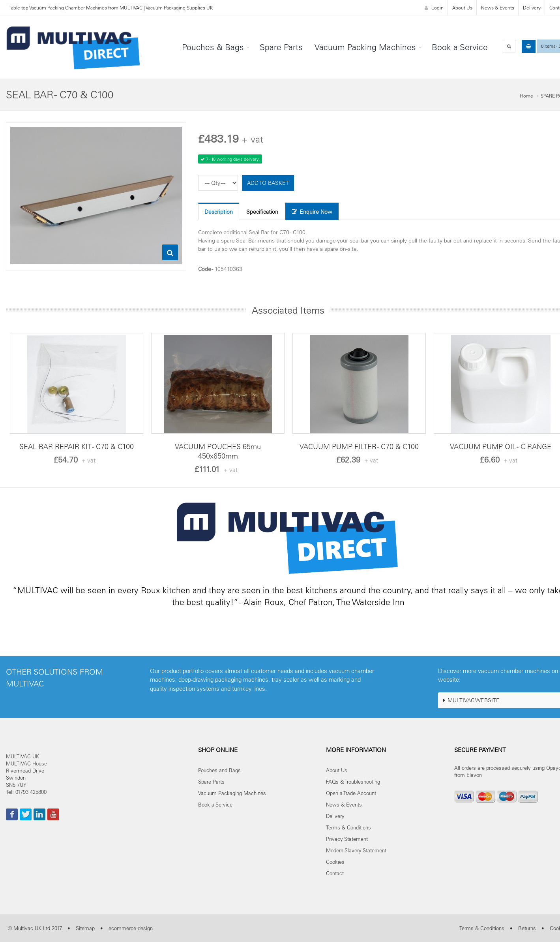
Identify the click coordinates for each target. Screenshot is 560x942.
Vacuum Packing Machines (365, 47)
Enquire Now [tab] (312, 212)
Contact (335, 873)
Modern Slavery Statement (356, 850)
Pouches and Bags (219, 770)
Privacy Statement (347, 839)
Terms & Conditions (348, 827)
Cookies (335, 862)
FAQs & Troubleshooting (353, 781)
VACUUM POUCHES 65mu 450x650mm (218, 451)
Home (526, 96)
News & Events (498, 8)
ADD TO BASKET (268, 183)
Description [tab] (219, 212)
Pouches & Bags (213, 47)
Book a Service (460, 47)
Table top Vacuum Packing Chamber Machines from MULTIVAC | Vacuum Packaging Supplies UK (111, 8)
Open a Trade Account (351, 793)
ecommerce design (131, 928)
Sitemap (85, 928)
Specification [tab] (262, 212)
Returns (527, 928)
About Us (462, 8)
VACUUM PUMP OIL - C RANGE (501, 447)
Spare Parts (281, 47)
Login (434, 8)
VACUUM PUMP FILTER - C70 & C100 (359, 447)
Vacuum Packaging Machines (232, 793)
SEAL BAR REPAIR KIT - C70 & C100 (77, 447)
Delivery (532, 8)
